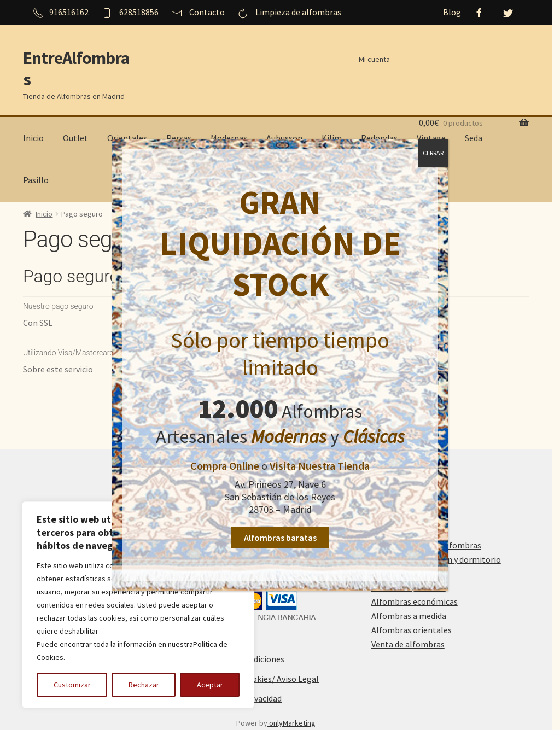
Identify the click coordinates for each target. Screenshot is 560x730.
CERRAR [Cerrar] (433, 154)
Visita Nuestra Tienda (320, 467)
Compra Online (225, 467)
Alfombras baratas (280, 539)
